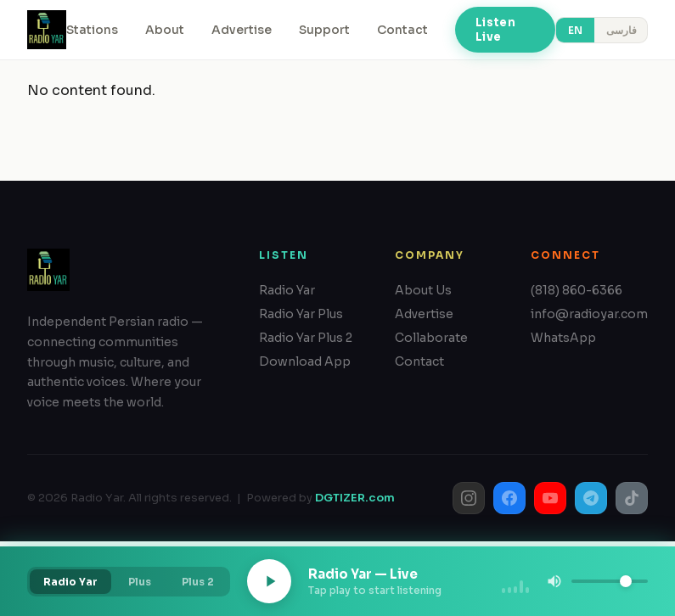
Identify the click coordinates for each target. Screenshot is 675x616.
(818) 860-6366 (577, 290)
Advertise (242, 30)
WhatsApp (563, 338)
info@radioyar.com (589, 314)
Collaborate (431, 338)
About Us (423, 290)
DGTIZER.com (355, 498)
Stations (92, 30)
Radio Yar (287, 290)
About (165, 30)
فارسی (622, 30)
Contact (402, 30)
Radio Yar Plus (301, 314)
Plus (140, 582)
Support (324, 30)
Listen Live (495, 30)
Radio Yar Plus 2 (306, 338)
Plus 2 (198, 582)
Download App (305, 361)
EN (575, 30)
